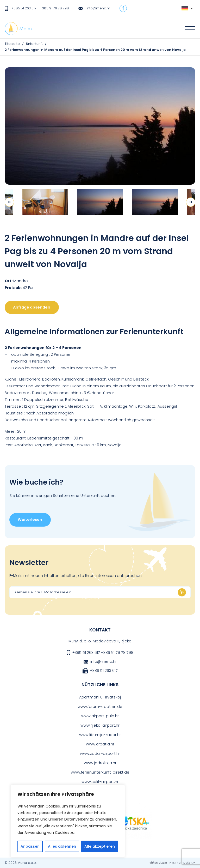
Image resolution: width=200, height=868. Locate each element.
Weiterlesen (30, 520)
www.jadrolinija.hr (100, 763)
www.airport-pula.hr (100, 716)
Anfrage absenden (32, 307)
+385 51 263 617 (24, 8)
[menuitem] (187, 8)
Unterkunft (34, 44)
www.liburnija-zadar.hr (100, 735)
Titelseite (12, 44)
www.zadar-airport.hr (100, 754)
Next (191, 202)
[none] (187, 8)
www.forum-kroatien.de (100, 707)
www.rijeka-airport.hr (100, 725)
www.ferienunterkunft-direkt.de (100, 772)
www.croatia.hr (100, 744)
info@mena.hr (98, 8)
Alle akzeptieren (100, 846)
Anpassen (30, 846)
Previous (9, 202)
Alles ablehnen (62, 846)
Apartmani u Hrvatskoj (100, 697)
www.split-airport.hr (100, 782)
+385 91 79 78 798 (54, 8)
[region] (68, 821)
